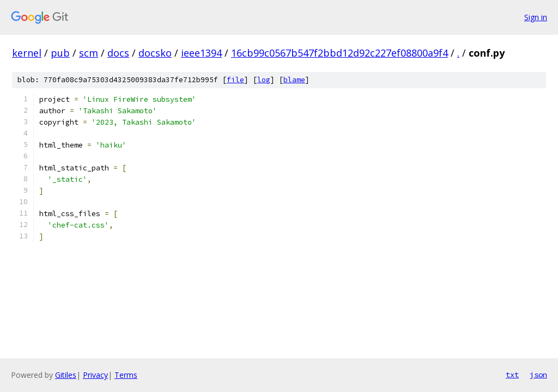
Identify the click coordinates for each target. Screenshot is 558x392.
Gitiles (66, 375)
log (264, 80)
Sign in (536, 17)
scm (89, 53)
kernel (27, 53)
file (235, 80)
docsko (155, 53)
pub (60, 53)
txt (512, 375)
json (538, 375)
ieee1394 (201, 53)
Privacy (95, 375)
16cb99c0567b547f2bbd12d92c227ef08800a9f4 (339, 53)
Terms (126, 375)
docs (118, 53)
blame (294, 80)
